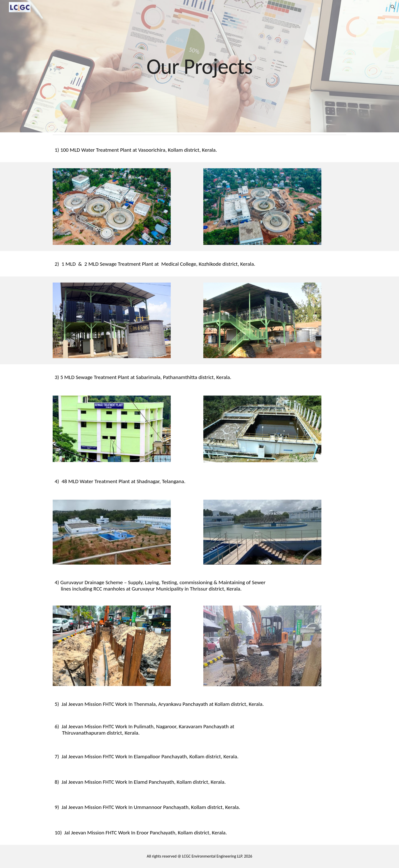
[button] (393, 7)
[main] (199, 66)
